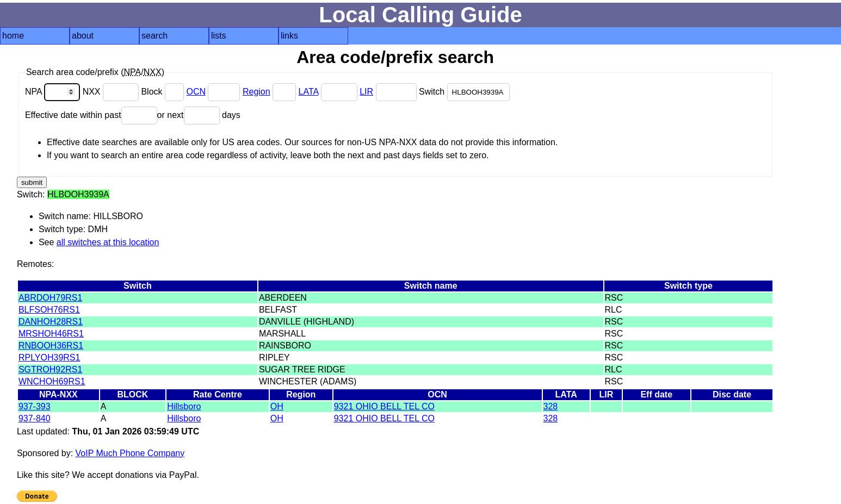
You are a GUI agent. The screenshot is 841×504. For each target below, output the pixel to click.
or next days (199, 115)
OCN (196, 92)
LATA (309, 92)
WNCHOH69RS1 (52, 381)
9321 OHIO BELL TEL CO (384, 406)
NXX (112, 92)
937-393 (35, 406)
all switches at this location (108, 242)
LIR (366, 92)
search (154, 36)
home (13, 36)
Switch (464, 92)
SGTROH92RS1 (50, 369)
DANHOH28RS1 (51, 322)
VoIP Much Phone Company (130, 453)
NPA (54, 92)
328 (551, 406)
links (289, 36)
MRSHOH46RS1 (51, 334)
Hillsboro (184, 406)
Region (256, 92)
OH (277, 406)
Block (163, 92)
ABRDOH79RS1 (50, 298)
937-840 (35, 418)
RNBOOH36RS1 (51, 346)
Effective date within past (91, 115)
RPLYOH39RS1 (50, 357)
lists (219, 36)
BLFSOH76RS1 (49, 310)
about (83, 36)
